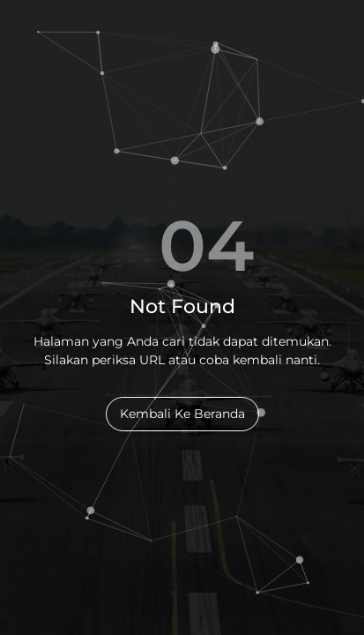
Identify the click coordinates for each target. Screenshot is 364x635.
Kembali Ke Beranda (182, 414)
